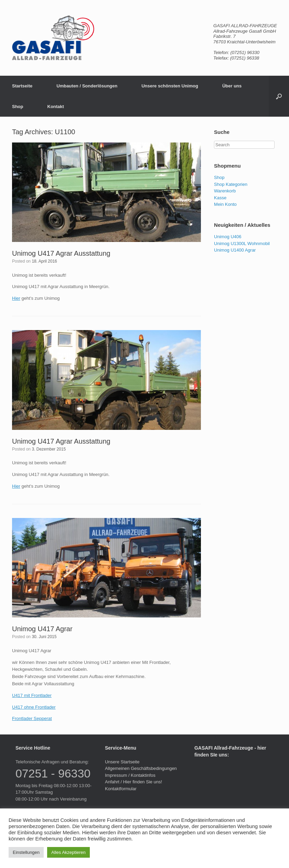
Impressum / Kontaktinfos (130, 775)
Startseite (22, 86)
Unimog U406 (228, 237)
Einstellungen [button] (26, 852)
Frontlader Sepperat (32, 718)
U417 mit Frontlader (32, 695)
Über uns (232, 86)
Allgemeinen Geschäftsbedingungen (141, 768)
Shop (18, 107)
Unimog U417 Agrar (42, 629)
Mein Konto (225, 204)
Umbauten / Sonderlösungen (87, 86)
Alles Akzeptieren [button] (68, 852)
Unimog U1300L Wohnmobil (242, 244)
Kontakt (56, 107)
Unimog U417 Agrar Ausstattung (61, 253)
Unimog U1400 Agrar (235, 250)
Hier (16, 298)
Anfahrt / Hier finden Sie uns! (133, 782)
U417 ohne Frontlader (34, 707)
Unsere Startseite (122, 762)
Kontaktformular (121, 789)
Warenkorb (225, 191)
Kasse (220, 198)
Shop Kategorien (231, 184)
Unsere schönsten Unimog (170, 86)
